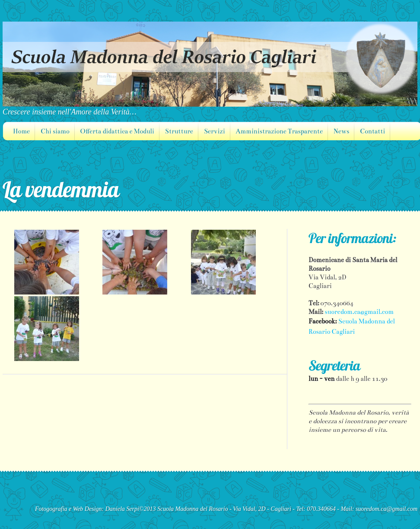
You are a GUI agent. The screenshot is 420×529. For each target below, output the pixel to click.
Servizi (215, 131)
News (341, 131)
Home (21, 131)
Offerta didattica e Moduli (117, 131)
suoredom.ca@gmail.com (359, 312)
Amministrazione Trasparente (279, 131)
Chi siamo (55, 131)
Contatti (372, 131)
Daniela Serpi (122, 509)
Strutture (179, 131)
